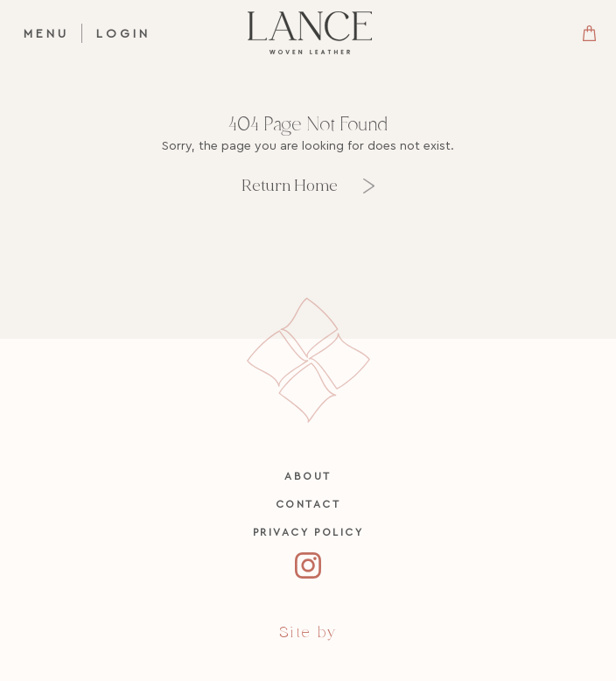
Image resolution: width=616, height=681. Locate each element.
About (308, 476)
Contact (308, 504)
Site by (308, 632)
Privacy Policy (308, 532)
